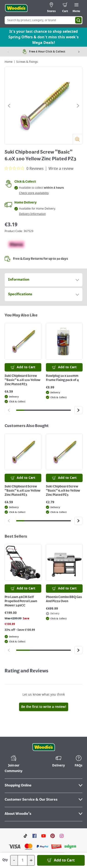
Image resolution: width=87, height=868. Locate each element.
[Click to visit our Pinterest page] (53, 796)
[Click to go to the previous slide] (9, 106)
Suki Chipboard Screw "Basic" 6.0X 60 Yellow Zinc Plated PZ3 (63, 491)
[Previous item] (8, 52)
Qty (5, 860)
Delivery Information (32, 214)
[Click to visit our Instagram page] (62, 796)
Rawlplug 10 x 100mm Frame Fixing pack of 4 (62, 378)
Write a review (61, 169)
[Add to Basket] (61, 860)
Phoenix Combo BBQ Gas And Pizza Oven (64, 599)
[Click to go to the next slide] (78, 106)
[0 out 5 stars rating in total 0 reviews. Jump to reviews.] (24, 168)
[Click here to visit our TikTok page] (25, 796)
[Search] (78, 20)
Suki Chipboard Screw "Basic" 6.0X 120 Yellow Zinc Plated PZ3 (23, 380)
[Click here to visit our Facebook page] (34, 796)
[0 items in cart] (65, 8)
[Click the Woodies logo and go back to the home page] (16, 8)
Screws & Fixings (27, 62)
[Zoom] (77, 139)
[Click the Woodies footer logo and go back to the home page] (44, 708)
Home (9, 62)
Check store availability (34, 193)
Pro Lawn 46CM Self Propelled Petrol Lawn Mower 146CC (21, 601)
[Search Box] (43, 20)
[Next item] (79, 52)
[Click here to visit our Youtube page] (43, 796)
